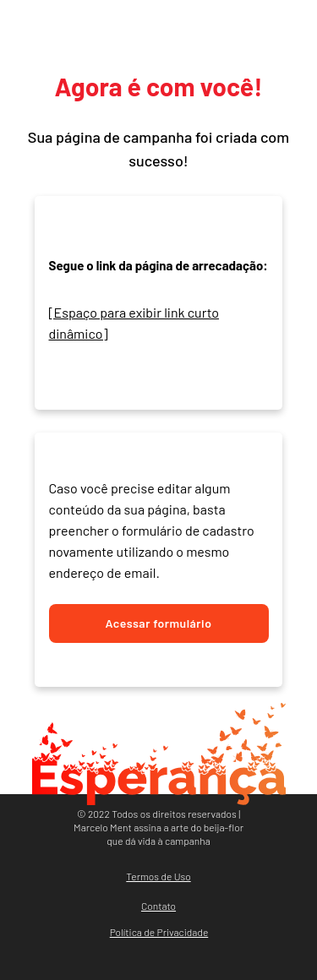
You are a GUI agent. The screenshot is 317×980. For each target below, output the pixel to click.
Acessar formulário (159, 623)
